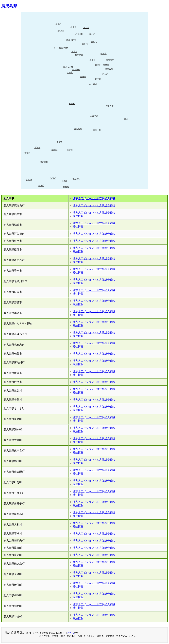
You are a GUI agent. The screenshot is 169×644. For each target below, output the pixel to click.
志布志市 (110, 60)
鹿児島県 (9, 6)
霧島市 (94, 42)
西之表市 (110, 106)
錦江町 (98, 79)
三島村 (72, 104)
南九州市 (76, 70)
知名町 (41, 186)
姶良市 (85, 44)
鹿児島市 (79, 55)
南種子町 (97, 130)
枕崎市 (70, 73)
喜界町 (70, 150)
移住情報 (78, 216)
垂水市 (92, 60)
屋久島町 (78, 129)
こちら (70, 633)
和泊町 (53, 178)
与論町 (29, 180)
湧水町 (92, 34)
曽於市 (103, 54)
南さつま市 (68, 67)
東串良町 (109, 69)
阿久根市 (61, 31)
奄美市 (59, 142)
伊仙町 (66, 187)
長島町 (58, 24)
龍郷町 (54, 150)
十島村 (125, 119)
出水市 (73, 27)
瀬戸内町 (44, 162)
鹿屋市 (98, 65)
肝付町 (105, 74)
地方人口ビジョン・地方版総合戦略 (94, 198)
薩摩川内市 (71, 40)
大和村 (37, 148)
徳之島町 (76, 179)
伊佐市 (86, 28)
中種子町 (94, 116)
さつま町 (79, 34)
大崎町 (106, 65)
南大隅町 (93, 84)
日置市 (74, 52)
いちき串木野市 (61, 48)
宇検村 (27, 153)
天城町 (65, 181)
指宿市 (83, 77)
